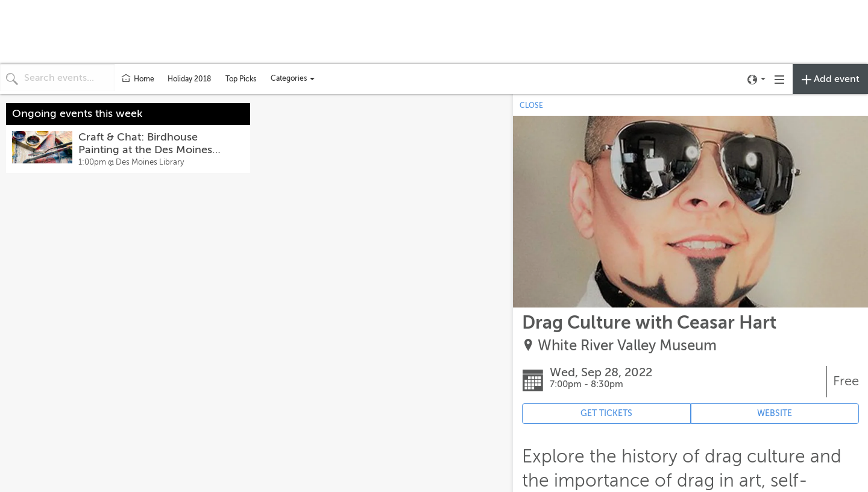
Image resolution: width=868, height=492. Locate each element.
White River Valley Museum (627, 346)
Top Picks (241, 79)
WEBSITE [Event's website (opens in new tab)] (775, 413)
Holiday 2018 (189, 79)
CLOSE (531, 106)
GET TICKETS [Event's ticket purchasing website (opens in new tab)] (606, 413)
